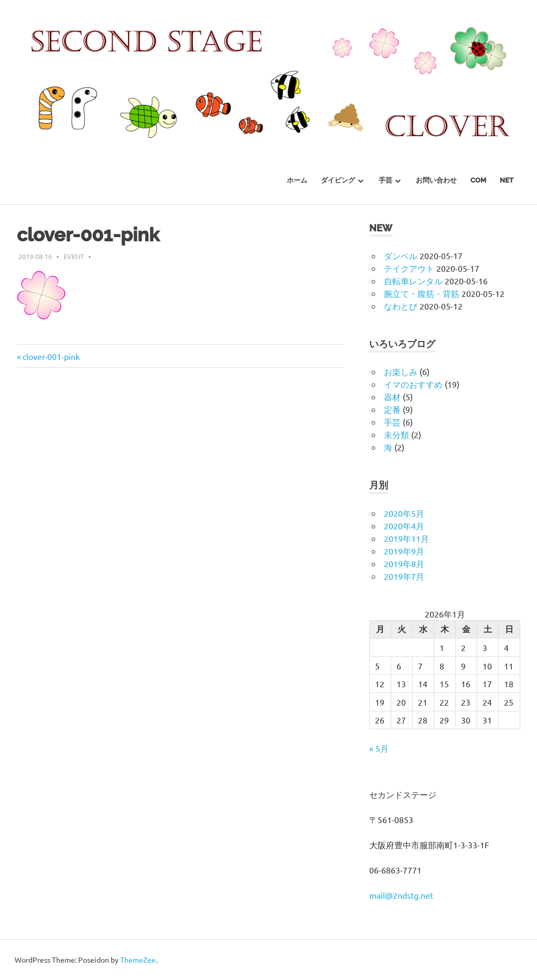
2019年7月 (404, 576)
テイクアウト (409, 268)
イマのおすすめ (413, 384)
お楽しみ (401, 371)
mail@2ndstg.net (401, 895)
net (507, 180)
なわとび (401, 306)
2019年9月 (404, 551)
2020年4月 (404, 526)
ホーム (297, 180)
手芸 (385, 180)
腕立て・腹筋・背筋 (422, 293)
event (74, 256)
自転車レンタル (413, 281)
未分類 (396, 434)
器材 (392, 397)
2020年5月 (404, 513)
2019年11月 (406, 538)
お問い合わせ (436, 180)
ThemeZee (138, 960)
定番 (392, 409)
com (478, 180)
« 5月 (379, 748)
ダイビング (338, 180)
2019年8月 (404, 563)
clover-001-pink (51, 356)
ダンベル (401, 255)
